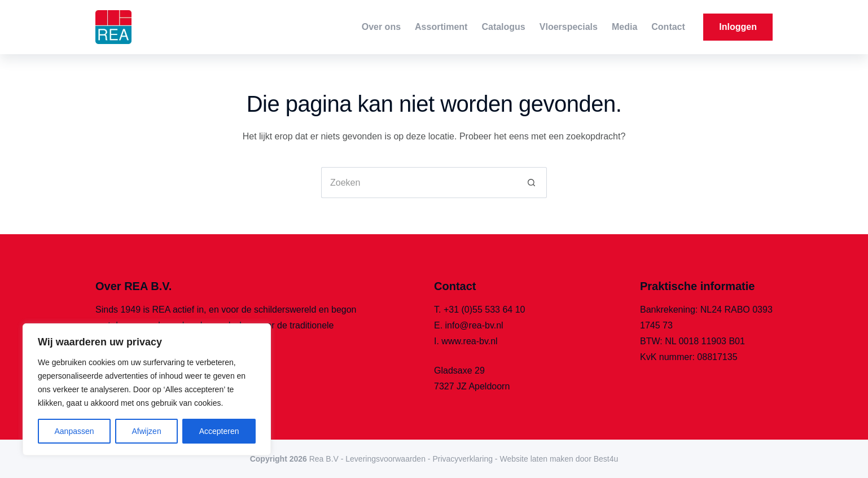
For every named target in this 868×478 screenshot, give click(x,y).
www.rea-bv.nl (469, 341)
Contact (668, 27)
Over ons (381, 27)
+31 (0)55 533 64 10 (485, 310)
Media (624, 27)
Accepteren (219, 431)
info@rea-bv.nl (474, 325)
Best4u (606, 459)
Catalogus (503, 27)
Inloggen (738, 27)
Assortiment (441, 27)
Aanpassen (74, 431)
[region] (147, 389)
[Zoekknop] (531, 183)
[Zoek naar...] (418, 183)
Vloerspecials (569, 27)
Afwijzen (147, 431)
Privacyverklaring (463, 459)
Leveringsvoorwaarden (385, 459)
